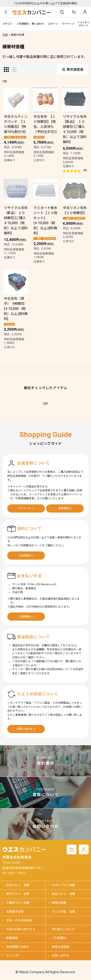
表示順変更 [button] (73, 70)
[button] (6, 12)
